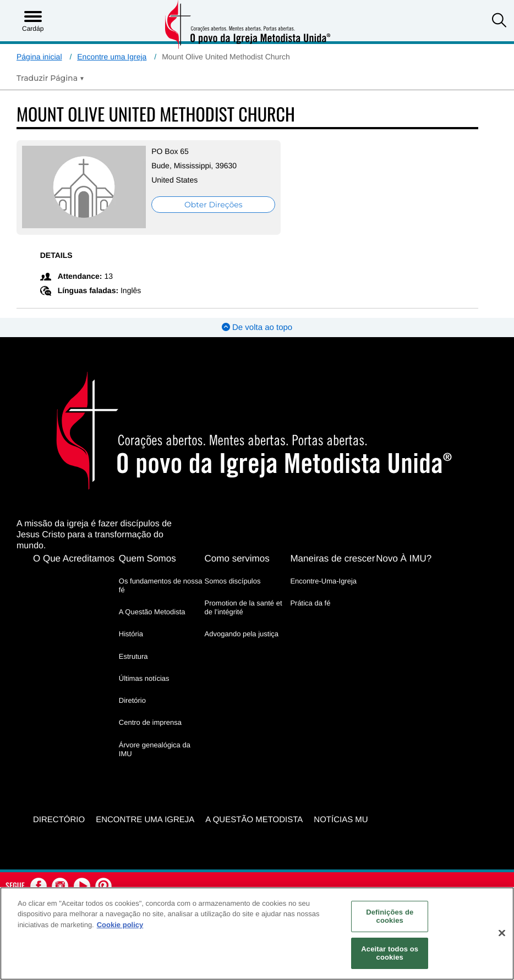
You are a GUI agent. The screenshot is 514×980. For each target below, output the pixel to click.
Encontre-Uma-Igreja (323, 580)
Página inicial (39, 57)
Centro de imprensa (150, 722)
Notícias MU (341, 819)
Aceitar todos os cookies (390, 953)
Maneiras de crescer (332, 558)
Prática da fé (310, 602)
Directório (59, 819)
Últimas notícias (144, 678)
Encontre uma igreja (145, 819)
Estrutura (133, 656)
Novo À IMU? (404, 558)
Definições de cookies (390, 916)
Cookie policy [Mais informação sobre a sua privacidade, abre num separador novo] (120, 925)
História (131, 634)
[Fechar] (502, 933)
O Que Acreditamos (74, 558)
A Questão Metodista (152, 612)
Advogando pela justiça (242, 634)
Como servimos (237, 558)
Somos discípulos (233, 580)
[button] (499, 21)
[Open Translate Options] (50, 78)
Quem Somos (147, 558)
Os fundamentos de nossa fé (161, 585)
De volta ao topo (257, 327)
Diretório (132, 700)
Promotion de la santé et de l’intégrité (244, 607)
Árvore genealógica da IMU (155, 749)
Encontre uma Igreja (112, 57)
